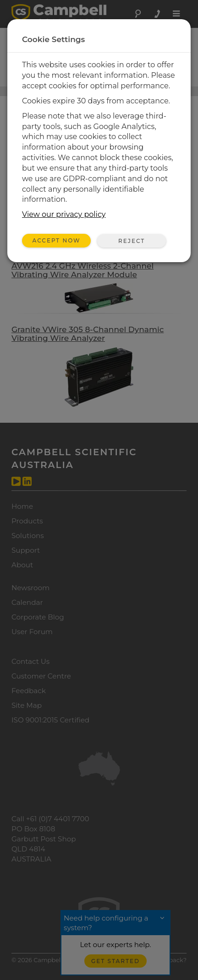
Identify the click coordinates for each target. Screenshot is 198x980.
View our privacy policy (64, 214)
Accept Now (57, 240)
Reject (132, 241)
